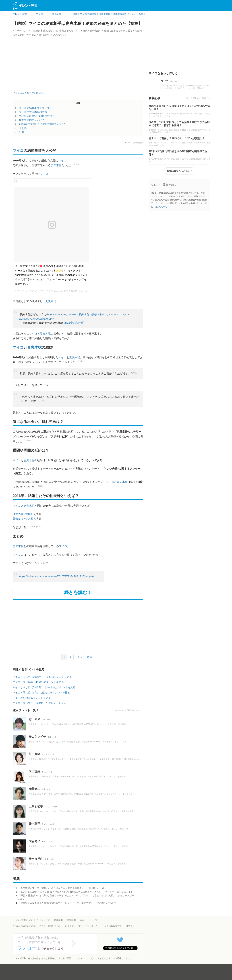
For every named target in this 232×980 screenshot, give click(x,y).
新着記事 (58, 920)
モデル (44, 772)
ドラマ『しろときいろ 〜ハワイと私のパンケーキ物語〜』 (48, 291)
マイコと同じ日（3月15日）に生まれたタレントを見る (44, 687)
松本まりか (36, 859)
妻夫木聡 (56, 165)
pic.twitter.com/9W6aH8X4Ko (37, 319)
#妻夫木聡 (83, 315)
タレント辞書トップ (22, 920)
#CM (113, 315)
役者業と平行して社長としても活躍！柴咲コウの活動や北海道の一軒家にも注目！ (179, 124)
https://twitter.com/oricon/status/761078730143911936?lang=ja (57, 576)
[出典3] (32, 526)
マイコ (18, 151)
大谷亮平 (34, 841)
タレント (45, 754)
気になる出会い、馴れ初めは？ (37, 116)
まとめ (23, 128)
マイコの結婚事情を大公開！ (36, 108)
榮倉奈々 (18, 519)
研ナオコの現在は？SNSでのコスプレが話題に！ (177, 138)
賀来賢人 (31, 519)
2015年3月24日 (74, 323)
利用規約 (70, 926)
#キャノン (103, 315)
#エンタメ (123, 315)
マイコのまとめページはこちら (29, 93)
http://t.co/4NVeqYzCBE (61, 315)
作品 (82, 920)
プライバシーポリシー (89, 926)
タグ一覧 (93, 920)
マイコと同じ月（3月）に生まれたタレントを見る (41, 693)
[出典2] (41, 486)
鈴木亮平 (34, 824)
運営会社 (130, 926)
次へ (79, 657)
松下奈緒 (34, 754)
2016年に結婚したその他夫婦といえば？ (42, 124)
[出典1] (76, 164)
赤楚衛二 (34, 789)
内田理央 (34, 771)
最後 (90, 657)
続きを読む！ (78, 592)
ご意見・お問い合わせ (50, 926)
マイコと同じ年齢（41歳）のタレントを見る (38, 682)
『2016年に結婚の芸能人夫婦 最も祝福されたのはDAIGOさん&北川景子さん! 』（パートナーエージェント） (76, 892)
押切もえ (31, 514)
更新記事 (71, 920)
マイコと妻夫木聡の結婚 (33, 112)
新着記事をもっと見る (178, 171)
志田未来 (34, 719)
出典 (22, 132)
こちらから (162, 207)
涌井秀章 (18, 514)
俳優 (49, 737)
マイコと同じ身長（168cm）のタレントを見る (39, 703)
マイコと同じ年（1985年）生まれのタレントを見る (42, 677)
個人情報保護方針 (113, 926)
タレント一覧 (43, 920)
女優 (43, 720)
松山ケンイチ (37, 737)
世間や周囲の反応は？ (32, 120)
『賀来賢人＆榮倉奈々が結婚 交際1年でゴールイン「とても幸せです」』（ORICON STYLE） (68, 903)
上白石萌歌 (36, 806)
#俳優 (93, 315)
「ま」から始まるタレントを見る (32, 698)
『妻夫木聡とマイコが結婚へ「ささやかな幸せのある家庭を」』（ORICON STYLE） (63, 888)
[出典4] (39, 526)
